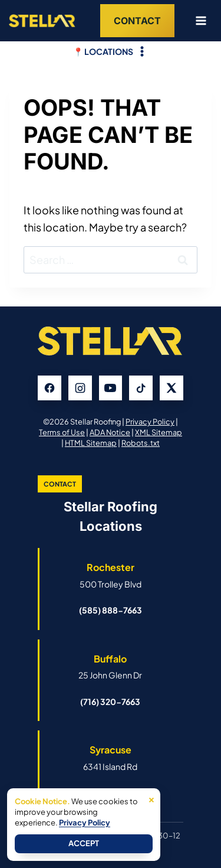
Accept (84, 843)
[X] (171, 388)
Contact (137, 21)
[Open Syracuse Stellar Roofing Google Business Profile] (110, 758)
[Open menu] (196, 20)
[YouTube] (111, 388)
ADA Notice (110, 432)
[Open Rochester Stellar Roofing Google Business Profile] (110, 575)
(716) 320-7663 (110, 701)
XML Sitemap (159, 432)
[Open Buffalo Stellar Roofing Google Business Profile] (110, 667)
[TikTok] (141, 388)
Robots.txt (141, 443)
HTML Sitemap (91, 443)
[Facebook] (50, 388)
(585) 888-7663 (111, 610)
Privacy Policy (150, 422)
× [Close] (151, 798)
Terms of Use (62, 432)
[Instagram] (80, 388)
